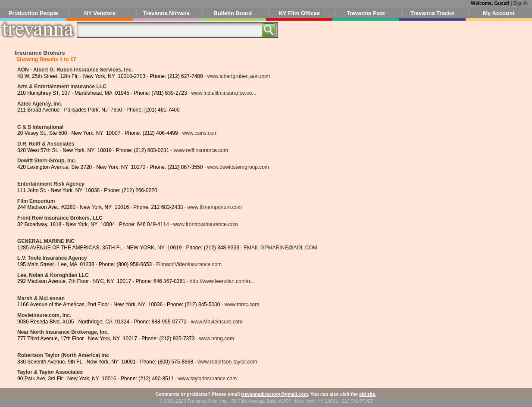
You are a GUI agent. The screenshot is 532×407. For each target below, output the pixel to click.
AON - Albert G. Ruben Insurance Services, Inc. (75, 70)
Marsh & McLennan (41, 298)
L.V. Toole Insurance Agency (52, 258)
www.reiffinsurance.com (201, 150)
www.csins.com (200, 133)
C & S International (40, 127)
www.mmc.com (242, 304)
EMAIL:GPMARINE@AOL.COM (280, 248)
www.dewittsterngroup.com (238, 167)
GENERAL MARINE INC (46, 241)
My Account (499, 13)
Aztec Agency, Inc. (40, 104)
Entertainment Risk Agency (51, 184)
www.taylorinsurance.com (207, 379)
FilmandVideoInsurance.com (189, 264)
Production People (33, 13)
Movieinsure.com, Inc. (44, 315)
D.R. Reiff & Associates (46, 144)
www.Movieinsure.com (217, 322)
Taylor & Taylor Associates (50, 372)
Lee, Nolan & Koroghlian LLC (53, 275)
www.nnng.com (217, 339)
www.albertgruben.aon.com (239, 76)
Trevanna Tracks (432, 13)
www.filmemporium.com (215, 207)
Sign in (520, 3)
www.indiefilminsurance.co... (224, 93)
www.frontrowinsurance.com (206, 224)
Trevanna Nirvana (166, 13)
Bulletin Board (233, 13)
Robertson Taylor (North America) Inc (63, 355)
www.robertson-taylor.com (227, 362)
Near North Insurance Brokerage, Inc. (63, 332)
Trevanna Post (366, 13)
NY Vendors (100, 13)
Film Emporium (36, 201)
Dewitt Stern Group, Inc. (47, 161)
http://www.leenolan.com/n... (222, 281)
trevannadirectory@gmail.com (274, 394)
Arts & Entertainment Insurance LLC (62, 87)
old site (367, 394)
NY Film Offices (299, 13)
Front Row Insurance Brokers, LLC (60, 218)
